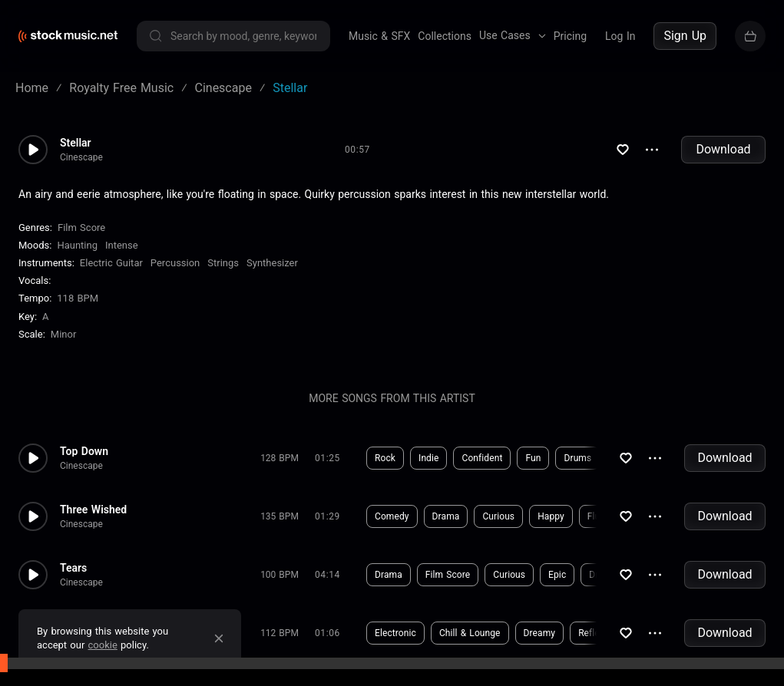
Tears (73, 568)
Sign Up (685, 36)
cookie (103, 645)
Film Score (81, 228)
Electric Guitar (111, 263)
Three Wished (93, 510)
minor (64, 334)
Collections (445, 36)
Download (723, 149)
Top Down (84, 451)
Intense (122, 245)
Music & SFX (379, 36)
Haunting (77, 245)
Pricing (570, 36)
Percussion (175, 263)
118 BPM (78, 299)
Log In (620, 36)
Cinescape (81, 157)
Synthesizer (272, 263)
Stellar (76, 143)
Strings (223, 263)
